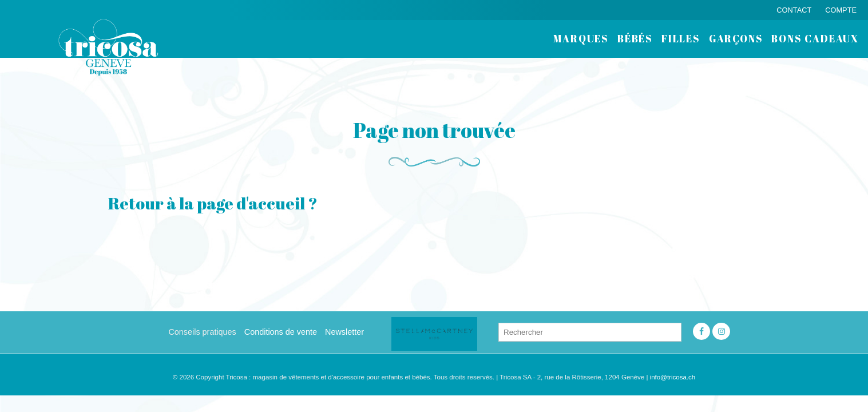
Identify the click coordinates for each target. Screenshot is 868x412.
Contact (794, 10)
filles (681, 39)
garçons (736, 39)
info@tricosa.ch (673, 377)
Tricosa (108, 47)
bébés (635, 39)
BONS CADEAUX (815, 39)
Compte (841, 10)
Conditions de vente (281, 332)
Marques (581, 39)
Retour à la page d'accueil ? (213, 203)
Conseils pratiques (202, 332)
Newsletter (344, 332)
